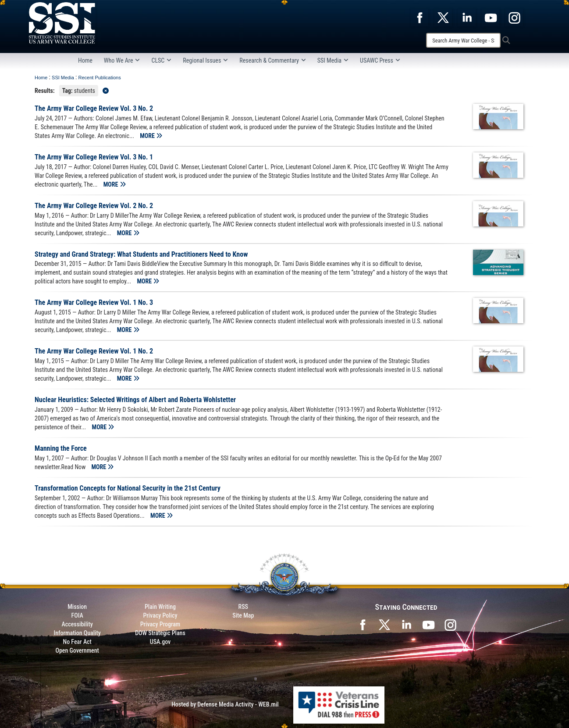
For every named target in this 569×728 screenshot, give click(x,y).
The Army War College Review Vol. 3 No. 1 (94, 157)
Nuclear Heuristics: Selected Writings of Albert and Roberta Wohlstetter (135, 400)
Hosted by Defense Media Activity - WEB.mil (225, 704)
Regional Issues (205, 60)
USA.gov (160, 642)
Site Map (243, 615)
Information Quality (77, 633)
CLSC (161, 60)
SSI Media (333, 60)
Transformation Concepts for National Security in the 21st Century (128, 488)
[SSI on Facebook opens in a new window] (363, 624)
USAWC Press (380, 60)
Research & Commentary (273, 60)
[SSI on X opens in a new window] (384, 624)
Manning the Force (61, 448)
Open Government (77, 650)
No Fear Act (77, 642)
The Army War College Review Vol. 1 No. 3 (94, 302)
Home (85, 60)
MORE (151, 136)
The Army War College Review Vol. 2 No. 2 (94, 206)
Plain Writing (160, 607)
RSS (243, 607)
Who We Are (122, 60)
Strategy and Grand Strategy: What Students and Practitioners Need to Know (141, 254)
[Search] (463, 40)
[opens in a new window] (420, 17)
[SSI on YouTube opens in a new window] (428, 624)
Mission (77, 607)
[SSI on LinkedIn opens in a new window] (406, 624)
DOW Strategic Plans (160, 633)
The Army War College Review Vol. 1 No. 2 (94, 351)
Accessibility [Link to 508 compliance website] (77, 624)
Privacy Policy (160, 615)
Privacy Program (160, 624)
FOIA (77, 615)
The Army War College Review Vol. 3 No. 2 (94, 108)
